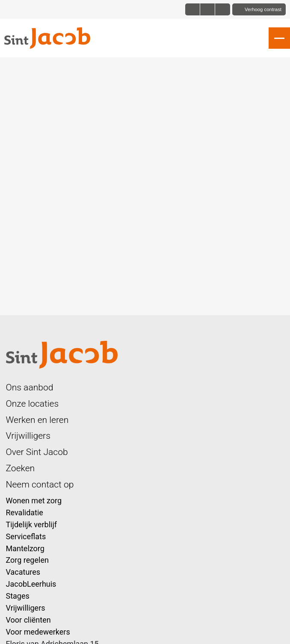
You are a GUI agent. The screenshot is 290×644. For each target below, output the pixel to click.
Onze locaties (33, 403)
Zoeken (21, 468)
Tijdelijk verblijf (31, 524)
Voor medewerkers (38, 632)
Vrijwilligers (28, 436)
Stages (18, 596)
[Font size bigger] (222, 9)
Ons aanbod (30, 387)
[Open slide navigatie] (279, 38)
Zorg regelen (27, 560)
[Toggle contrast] (259, 9)
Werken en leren (37, 420)
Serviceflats (26, 536)
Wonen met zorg (34, 501)
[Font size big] (208, 9)
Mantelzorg (25, 548)
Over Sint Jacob (37, 452)
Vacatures (23, 572)
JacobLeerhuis (31, 584)
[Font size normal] (193, 9)
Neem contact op (40, 484)
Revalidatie (25, 513)
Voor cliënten (28, 620)
